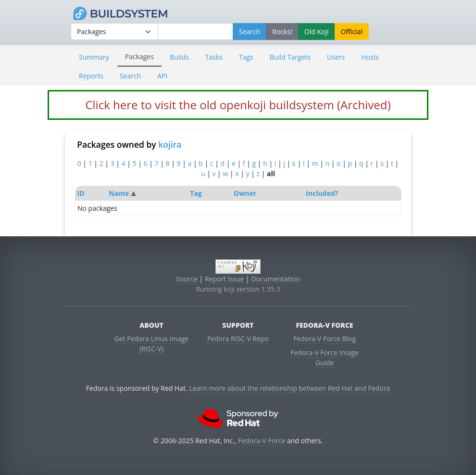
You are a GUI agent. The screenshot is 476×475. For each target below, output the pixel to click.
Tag (196, 193)
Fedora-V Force (262, 441)
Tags (246, 57)
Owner (245, 193)
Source (187, 279)
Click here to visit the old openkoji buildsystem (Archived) (238, 105)
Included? (322, 193)
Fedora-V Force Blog (325, 339)
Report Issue (225, 279)
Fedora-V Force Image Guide (325, 358)
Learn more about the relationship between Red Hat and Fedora (289, 388)
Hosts (370, 57)
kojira (170, 144)
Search (130, 76)
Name (119, 193)
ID (81, 193)
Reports (91, 76)
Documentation (276, 279)
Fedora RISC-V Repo (238, 339)
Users (336, 57)
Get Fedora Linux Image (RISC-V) (152, 344)
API (162, 76)
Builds (179, 57)
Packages (139, 57)
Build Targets (290, 57)
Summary (94, 57)
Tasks (214, 57)
